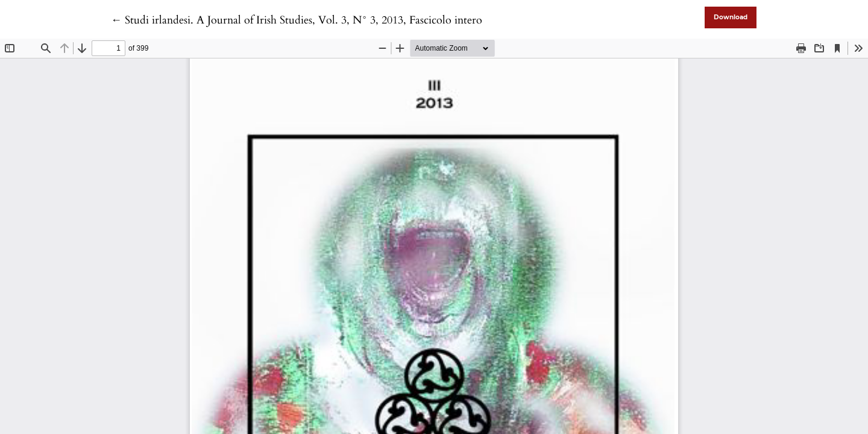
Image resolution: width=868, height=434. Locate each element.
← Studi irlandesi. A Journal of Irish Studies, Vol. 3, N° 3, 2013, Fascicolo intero (297, 20)
